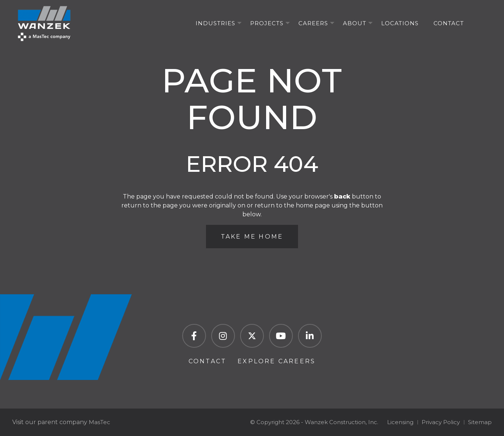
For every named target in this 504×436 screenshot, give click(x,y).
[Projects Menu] (288, 23)
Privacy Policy (441, 422)
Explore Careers (276, 361)
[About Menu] (370, 23)
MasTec (99, 422)
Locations (400, 23)
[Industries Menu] (239, 23)
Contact (449, 23)
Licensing (400, 422)
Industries (215, 23)
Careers (313, 23)
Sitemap (480, 422)
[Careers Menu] (332, 23)
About (355, 23)
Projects (267, 23)
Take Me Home (252, 237)
